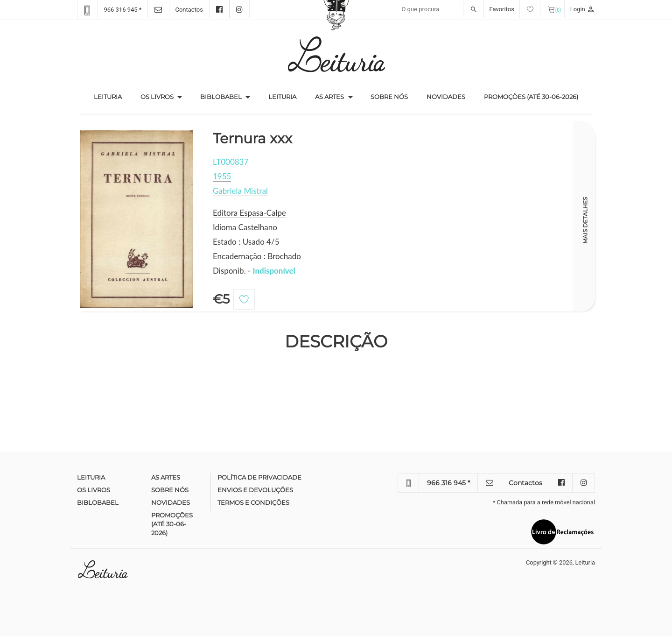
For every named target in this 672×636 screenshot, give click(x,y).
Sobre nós (389, 97)
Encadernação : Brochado (257, 256)
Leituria (112, 96)
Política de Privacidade (259, 477)
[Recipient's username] (440, 9)
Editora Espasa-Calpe (249, 213)
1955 (222, 176)
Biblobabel (221, 97)
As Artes (329, 97)
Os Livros (157, 97)
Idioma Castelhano (245, 227)
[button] (180, 97)
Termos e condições (253, 502)
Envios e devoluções (255, 490)
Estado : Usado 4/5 (246, 242)
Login (583, 9)
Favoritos (515, 9)
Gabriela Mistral (240, 191)
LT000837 (231, 162)
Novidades (446, 97)
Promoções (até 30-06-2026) (531, 97)
